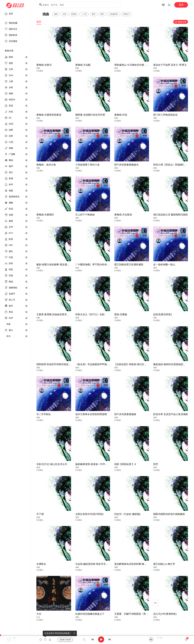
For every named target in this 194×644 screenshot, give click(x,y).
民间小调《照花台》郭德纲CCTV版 (172, 165)
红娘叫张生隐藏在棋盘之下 (90, 614)
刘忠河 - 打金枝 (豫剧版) (127, 514)
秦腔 (94, 14)
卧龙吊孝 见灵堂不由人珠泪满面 (171, 414)
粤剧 (102, 14)
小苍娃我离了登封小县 (87, 165)
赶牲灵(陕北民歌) (163, 314)
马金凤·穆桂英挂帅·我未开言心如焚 (94, 564)
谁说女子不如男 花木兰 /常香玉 (170, 65)
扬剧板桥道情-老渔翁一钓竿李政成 (94, 464)
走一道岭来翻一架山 (164, 265)
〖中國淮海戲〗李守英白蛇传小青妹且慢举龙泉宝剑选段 (106, 265)
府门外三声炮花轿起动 (165, 115)
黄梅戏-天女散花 (123, 215)
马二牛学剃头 (44, 414)
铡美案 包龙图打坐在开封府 (90, 115)
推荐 (39, 22)
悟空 (156, 464)
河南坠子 (126, 14)
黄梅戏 (74, 14)
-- (14, 638)
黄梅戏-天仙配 (83, 65)
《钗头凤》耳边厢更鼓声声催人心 (94, 364)
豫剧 (56, 14)
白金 (38, 617)
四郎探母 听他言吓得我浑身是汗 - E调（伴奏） (62, 364)
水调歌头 (41, 564)
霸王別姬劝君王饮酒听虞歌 (129, 265)
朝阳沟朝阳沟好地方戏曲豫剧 (169, 514)
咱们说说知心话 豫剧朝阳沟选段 (171, 215)
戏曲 (38, 68)
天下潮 (40, 514)
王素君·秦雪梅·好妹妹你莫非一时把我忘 (58, 314)
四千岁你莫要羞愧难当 (126, 165)
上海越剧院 (113, 14)
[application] (97, 639)
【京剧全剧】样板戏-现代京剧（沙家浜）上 (138, 364)
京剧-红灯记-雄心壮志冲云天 (52, 464)
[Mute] (151, 639)
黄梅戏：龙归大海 (46, 165)
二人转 (84, 14)
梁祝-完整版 (121, 314)
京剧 (64, 14)
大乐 (39, 614)
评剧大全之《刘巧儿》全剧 (90, 314)
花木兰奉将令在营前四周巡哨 (91, 414)
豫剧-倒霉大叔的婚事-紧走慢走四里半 (57, 265)
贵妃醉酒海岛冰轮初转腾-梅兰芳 (132, 564)
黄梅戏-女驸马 (44, 65)
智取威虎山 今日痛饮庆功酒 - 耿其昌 (134, 65)
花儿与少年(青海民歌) (165, 614)
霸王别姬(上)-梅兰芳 (164, 564)
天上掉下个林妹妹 (85, 215)
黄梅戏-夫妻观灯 (45, 215)
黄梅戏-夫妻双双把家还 (49, 115)
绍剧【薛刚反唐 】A (125, 464)
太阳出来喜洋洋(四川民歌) (89, 514)
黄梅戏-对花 (121, 115)
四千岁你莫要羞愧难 (125, 414)
